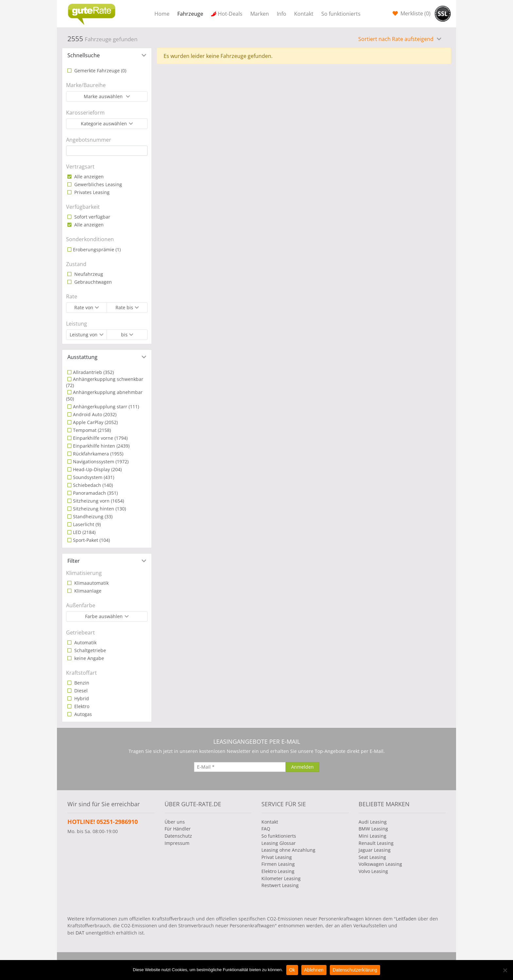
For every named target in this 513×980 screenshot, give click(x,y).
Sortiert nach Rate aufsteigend (397, 39)
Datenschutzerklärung (355, 970)
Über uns (175, 822)
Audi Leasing (373, 822)
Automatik (85, 642)
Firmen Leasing (278, 864)
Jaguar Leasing (375, 850)
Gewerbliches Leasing (97, 184)
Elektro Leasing (278, 871)
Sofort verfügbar (92, 217)
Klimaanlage (87, 591)
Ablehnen (314, 970)
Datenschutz (178, 836)
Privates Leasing (91, 192)
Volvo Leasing (373, 871)
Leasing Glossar (279, 843)
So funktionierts (341, 14)
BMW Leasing (373, 829)
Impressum (177, 843)
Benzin (81, 683)
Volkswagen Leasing (380, 864)
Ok (292, 970)
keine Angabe (88, 658)
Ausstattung (82, 357)
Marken (260, 14)
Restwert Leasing (280, 885)
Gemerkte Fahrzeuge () (100, 71)
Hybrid (81, 698)
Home (162, 14)
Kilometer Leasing (281, 878)
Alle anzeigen (88, 177)
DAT (80, 933)
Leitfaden (406, 919)
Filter (74, 561)
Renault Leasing (376, 843)
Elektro (81, 706)
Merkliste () (415, 13)
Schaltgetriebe (89, 650)
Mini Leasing (372, 836)
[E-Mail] (240, 767)
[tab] (107, 55)
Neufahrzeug (88, 274)
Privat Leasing (277, 857)
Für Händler (178, 829)
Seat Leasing (372, 857)
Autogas (82, 714)
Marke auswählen (104, 96)
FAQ (266, 829)
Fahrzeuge (190, 14)
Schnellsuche (84, 55)
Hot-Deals (230, 14)
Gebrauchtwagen (92, 282)
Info (282, 14)
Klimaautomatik (91, 583)
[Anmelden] (302, 767)
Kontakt (304, 14)
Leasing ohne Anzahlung (288, 850)
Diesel (80, 691)
